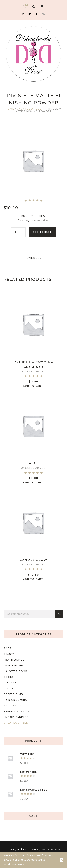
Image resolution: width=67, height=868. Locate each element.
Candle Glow (33, 560)
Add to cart (42, 232)
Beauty (9, 654)
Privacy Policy (16, 850)
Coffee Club (13, 694)
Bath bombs (15, 660)
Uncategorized (29, 109)
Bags (7, 648)
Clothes (10, 683)
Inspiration (13, 706)
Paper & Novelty (17, 711)
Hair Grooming (15, 700)
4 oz (33, 463)
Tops (9, 688)
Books (9, 677)
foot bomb (14, 665)
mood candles (17, 717)
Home (10, 109)
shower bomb (16, 671)
